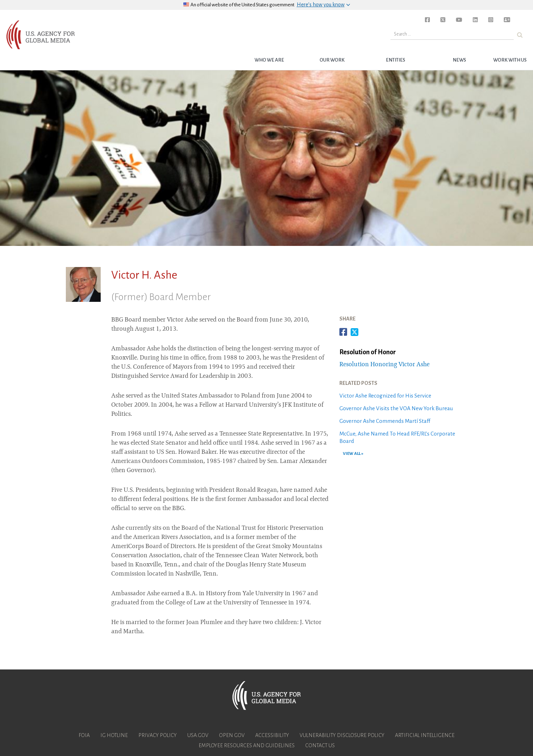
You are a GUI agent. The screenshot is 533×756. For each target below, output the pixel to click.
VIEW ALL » (353, 454)
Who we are (269, 60)
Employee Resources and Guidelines (247, 745)
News (459, 60)
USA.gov (198, 735)
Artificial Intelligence (425, 735)
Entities (396, 60)
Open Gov (232, 735)
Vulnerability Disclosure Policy (342, 735)
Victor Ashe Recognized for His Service (385, 396)
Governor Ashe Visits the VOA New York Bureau (396, 408)
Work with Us (510, 60)
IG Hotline (114, 735)
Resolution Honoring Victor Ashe (384, 365)
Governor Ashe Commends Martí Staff (385, 421)
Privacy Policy (158, 735)
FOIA (84, 735)
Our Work (332, 60)
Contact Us (320, 745)
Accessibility (272, 735)
